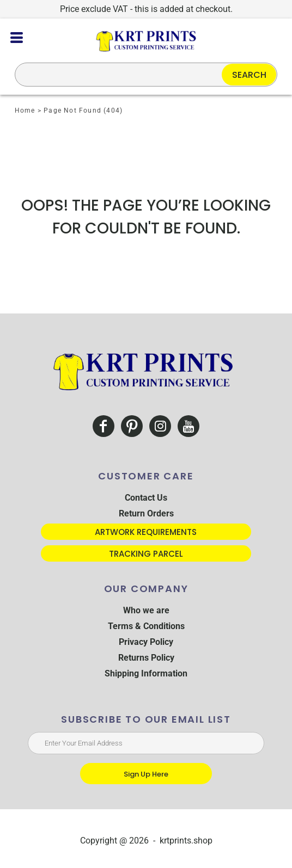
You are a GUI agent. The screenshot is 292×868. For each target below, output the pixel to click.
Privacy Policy (146, 642)
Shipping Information (146, 673)
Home (25, 110)
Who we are (146, 610)
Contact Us (146, 498)
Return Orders (146, 513)
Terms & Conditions (146, 626)
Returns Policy (146, 658)
